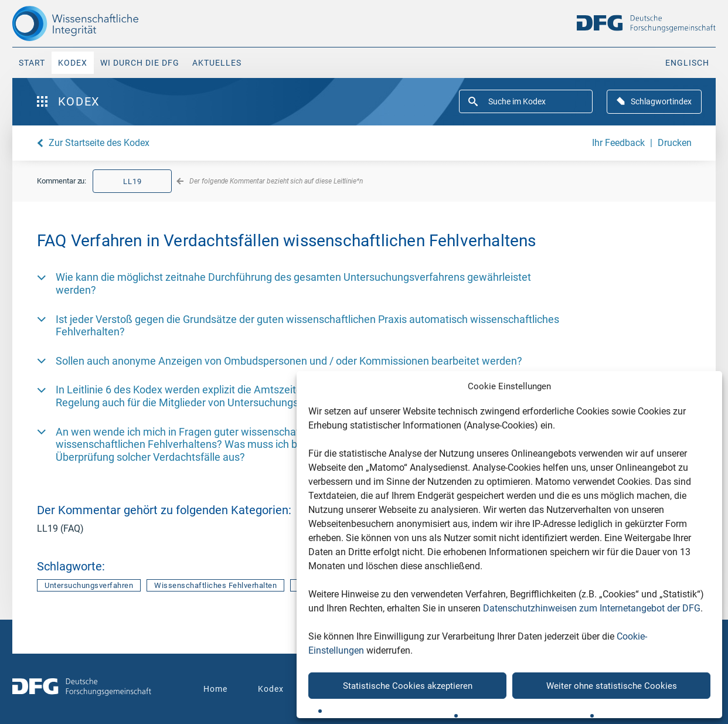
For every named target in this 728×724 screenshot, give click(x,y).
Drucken (675, 143)
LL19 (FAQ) (60, 528)
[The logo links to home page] (96, 23)
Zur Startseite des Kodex (99, 143)
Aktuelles (217, 63)
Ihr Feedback (618, 143)
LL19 (132, 181)
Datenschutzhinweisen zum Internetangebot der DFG (592, 608)
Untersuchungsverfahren (89, 585)
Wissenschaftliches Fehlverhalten (215, 585)
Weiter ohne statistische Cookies (612, 686)
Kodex (73, 63)
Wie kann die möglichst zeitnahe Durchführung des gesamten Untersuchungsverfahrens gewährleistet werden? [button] (293, 283)
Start (32, 63)
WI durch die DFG (140, 63)
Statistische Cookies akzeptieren (408, 686)
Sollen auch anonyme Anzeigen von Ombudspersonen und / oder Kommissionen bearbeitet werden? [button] (289, 361)
